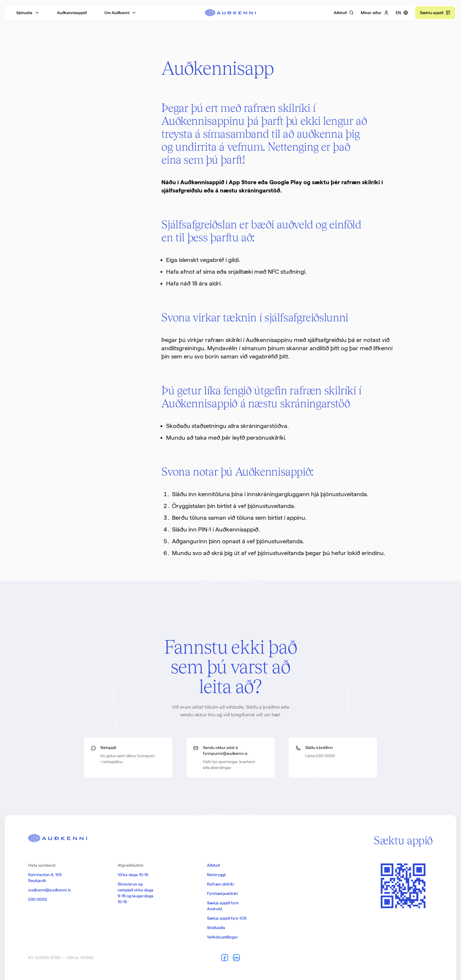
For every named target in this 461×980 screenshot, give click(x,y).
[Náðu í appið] (435, 13)
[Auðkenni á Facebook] (225, 958)
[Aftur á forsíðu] (230, 13)
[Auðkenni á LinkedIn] (236, 958)
